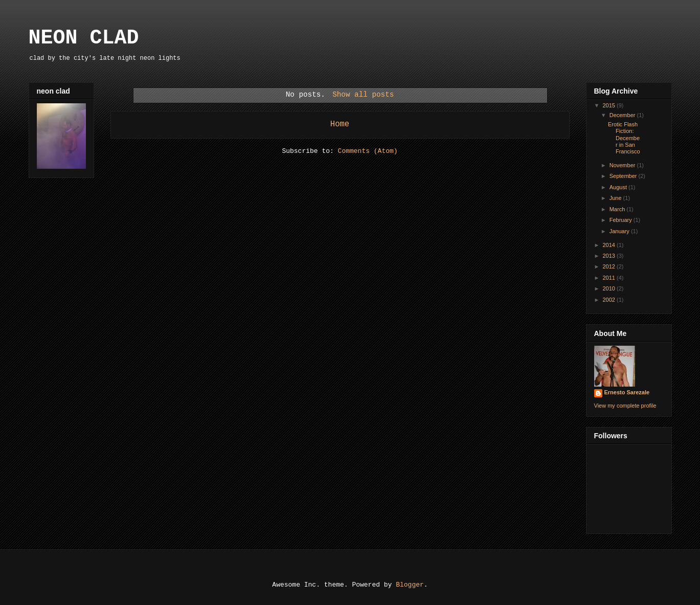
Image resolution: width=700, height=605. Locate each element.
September (624, 176)
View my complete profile (625, 406)
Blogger (410, 585)
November (623, 165)
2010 (610, 288)
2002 (610, 300)
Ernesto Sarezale (627, 392)
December (623, 115)
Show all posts (363, 95)
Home (340, 124)
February (622, 220)
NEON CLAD (84, 38)
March (618, 209)
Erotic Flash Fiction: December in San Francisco (624, 138)
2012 (610, 266)
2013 (610, 256)
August (619, 187)
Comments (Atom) (368, 151)
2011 (610, 278)
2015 (610, 105)
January (620, 231)
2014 (610, 245)
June (616, 198)
